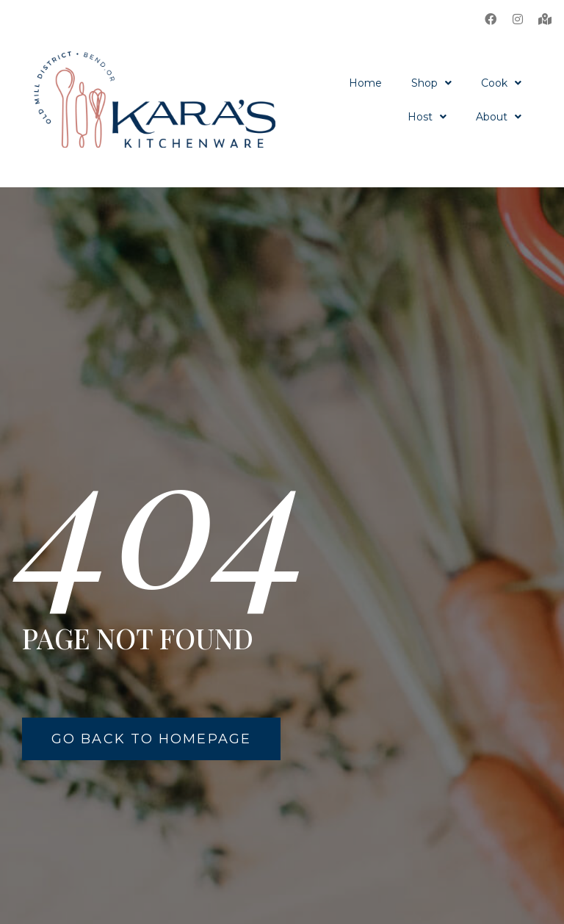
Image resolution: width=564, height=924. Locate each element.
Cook (501, 83)
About (499, 117)
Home (365, 83)
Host (427, 117)
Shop (431, 83)
